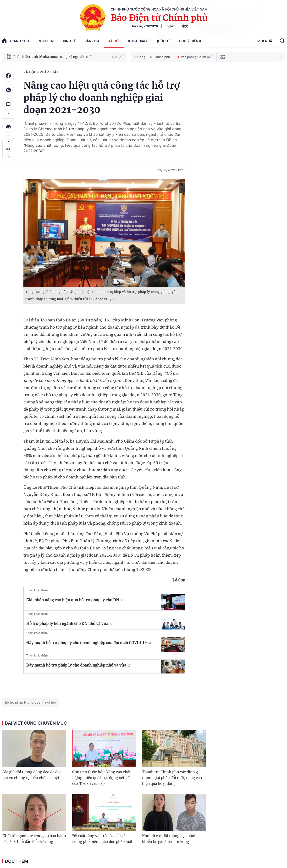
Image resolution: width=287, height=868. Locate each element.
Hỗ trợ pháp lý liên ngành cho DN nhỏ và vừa (69, 624)
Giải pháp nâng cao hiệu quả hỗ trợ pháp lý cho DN (75, 600)
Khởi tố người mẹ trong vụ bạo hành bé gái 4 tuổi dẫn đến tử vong (34, 839)
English (170, 26)
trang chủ (16, 41)
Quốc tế (163, 41)
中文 (185, 26)
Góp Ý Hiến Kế (191, 41)
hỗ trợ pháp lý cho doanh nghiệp (30, 702)
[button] (115, 57)
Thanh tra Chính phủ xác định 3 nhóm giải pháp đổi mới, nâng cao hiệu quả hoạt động (172, 778)
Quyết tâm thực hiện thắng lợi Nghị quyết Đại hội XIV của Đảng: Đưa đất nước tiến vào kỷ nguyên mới (61, 57)
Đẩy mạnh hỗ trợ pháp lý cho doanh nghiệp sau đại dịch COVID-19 (88, 643)
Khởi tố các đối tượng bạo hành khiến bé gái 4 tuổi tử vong (169, 839)
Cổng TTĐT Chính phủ (152, 57)
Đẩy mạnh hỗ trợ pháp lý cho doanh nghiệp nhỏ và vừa (78, 665)
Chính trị (46, 41)
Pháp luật (49, 72)
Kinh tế (69, 41)
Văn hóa (92, 41)
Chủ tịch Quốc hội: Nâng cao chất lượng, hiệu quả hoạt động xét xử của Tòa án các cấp (101, 778)
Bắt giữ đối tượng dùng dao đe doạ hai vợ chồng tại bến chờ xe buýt (32, 775)
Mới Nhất (266, 41)
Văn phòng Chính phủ (195, 57)
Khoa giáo (138, 41)
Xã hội (114, 41)
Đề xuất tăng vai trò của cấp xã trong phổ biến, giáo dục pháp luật (102, 839)
